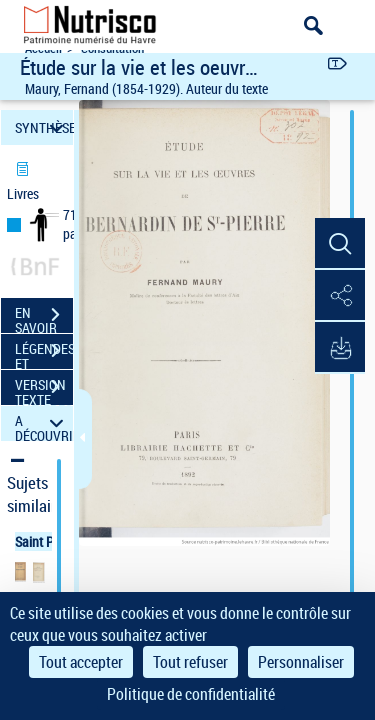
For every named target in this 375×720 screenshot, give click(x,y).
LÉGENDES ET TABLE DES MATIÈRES (44, 353)
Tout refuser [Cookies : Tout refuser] (190, 662)
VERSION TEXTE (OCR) (44, 389)
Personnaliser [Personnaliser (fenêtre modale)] (301, 662)
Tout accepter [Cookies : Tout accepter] (81, 662)
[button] (340, 244)
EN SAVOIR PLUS (44, 317)
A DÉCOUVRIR (44, 423)
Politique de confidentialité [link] (191, 694)
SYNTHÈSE (44, 127)
